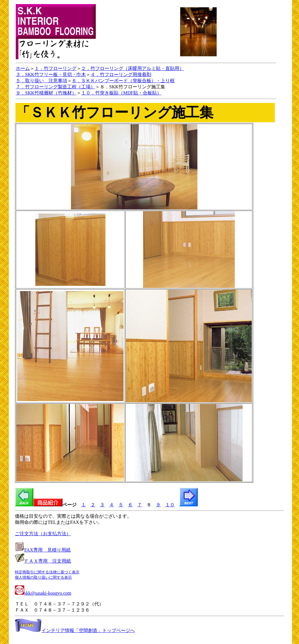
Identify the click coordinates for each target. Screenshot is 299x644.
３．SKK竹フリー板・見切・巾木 (51, 75)
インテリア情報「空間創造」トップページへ (75, 630)
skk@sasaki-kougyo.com (43, 593)
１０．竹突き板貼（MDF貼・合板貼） (121, 93)
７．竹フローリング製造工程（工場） (55, 87)
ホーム (23, 68)
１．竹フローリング (55, 68)
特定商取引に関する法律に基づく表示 (47, 572)
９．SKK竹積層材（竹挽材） (46, 93)
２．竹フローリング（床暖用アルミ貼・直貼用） (133, 68)
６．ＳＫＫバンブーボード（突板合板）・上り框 (123, 81)
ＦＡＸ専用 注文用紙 (48, 561)
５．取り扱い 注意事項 (41, 81)
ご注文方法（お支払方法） (43, 534)
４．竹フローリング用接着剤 (121, 75)
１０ (170, 505)
